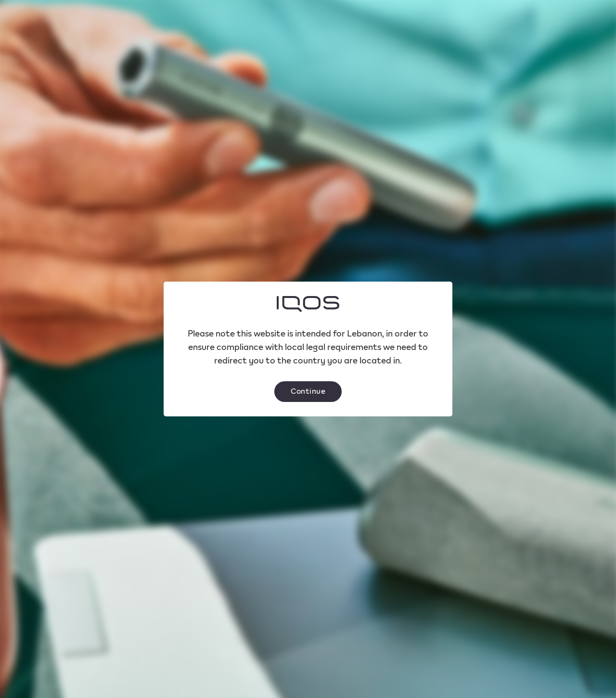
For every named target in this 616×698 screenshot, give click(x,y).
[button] (308, 392)
